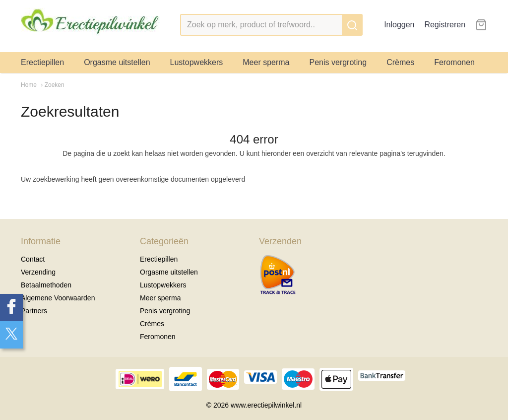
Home (29, 85)
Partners (34, 311)
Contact (33, 259)
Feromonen (454, 62)
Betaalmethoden (46, 285)
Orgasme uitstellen (117, 62)
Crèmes (400, 62)
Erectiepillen (42, 62)
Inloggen (399, 25)
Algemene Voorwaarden (58, 298)
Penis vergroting (338, 62)
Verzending (38, 272)
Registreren (445, 25)
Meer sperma (266, 62)
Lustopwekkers (197, 62)
